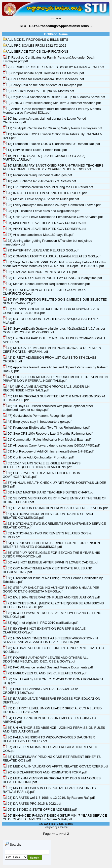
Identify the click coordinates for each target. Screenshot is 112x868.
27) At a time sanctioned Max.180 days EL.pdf (38, 235)
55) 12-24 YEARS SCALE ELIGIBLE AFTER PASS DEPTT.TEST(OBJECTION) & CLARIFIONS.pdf (42, 465)
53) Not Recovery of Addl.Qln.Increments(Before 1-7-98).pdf (48, 451)
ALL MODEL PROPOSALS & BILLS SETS (36, 40)
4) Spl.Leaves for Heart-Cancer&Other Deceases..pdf (43, 79)
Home (58, 18)
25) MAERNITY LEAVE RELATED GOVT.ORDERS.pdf (44, 223)
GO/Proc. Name (56, 34)
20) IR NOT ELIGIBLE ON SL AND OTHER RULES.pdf (45, 193)
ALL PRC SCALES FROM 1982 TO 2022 (35, 46)
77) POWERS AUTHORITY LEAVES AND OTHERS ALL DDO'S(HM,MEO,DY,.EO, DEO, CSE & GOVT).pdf (45, 660)
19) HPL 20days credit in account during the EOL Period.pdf (48, 187)
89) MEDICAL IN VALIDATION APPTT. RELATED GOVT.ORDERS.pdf (55, 766)
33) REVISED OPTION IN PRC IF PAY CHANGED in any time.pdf (52, 278)
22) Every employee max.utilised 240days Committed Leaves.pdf (52, 205)
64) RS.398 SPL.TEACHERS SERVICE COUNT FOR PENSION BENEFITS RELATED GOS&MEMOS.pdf (51, 545)
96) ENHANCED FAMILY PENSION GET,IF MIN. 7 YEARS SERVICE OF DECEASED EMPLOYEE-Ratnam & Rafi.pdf (55, 817)
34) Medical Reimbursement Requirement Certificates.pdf (46, 284)
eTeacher (63, 827)
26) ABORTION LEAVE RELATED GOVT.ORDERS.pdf (44, 229)
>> (61, 834)
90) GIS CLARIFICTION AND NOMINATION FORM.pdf (45, 772)
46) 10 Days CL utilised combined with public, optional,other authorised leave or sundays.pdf (48, 408)
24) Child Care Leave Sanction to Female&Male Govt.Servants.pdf (53, 217)
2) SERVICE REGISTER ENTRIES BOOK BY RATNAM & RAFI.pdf (53, 67)
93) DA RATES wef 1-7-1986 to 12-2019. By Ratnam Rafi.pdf (49, 798)
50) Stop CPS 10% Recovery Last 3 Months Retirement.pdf (48, 434)
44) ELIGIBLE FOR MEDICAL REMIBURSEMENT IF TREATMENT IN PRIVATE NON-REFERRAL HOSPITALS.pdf (55, 379)
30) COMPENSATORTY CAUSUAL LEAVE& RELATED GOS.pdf (52, 256)
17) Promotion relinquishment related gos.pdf (37, 175)
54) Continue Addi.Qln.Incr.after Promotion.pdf (38, 457)
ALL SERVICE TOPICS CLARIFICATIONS (36, 52)
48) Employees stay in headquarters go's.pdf (37, 422)
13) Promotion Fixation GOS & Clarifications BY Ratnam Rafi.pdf (51, 144)
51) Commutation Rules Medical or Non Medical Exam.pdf (47, 439)
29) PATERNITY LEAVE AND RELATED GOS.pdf (41, 250)
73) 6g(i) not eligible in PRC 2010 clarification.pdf (40, 623)
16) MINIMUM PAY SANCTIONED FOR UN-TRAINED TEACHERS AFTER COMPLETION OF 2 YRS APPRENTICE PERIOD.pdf (53, 167)
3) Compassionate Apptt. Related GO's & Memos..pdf (43, 73)
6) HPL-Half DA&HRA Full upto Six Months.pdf (38, 91)
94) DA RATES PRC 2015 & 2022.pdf (32, 804)
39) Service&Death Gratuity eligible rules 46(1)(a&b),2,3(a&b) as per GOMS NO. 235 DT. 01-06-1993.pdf (54, 330)
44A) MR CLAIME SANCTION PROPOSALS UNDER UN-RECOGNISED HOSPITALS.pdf (47, 388)
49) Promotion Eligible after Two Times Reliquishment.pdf (46, 428)
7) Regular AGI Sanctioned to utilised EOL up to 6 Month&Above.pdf (54, 97)
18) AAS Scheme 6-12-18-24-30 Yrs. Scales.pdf (39, 181)
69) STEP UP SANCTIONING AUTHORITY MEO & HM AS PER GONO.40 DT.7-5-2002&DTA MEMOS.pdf (51, 590)
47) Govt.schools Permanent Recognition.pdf (37, 416)
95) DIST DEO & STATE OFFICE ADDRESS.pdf (40, 810)
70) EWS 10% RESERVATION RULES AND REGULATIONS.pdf (51, 597)
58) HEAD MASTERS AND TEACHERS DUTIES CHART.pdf (49, 492)
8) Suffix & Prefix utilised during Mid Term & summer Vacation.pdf (52, 103)
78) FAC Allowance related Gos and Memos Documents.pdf (48, 667)
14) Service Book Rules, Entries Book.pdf (35, 150)
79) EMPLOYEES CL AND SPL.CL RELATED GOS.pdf (45, 673)
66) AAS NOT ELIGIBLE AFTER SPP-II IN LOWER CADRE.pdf (51, 562)
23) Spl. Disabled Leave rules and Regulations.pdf (41, 211)
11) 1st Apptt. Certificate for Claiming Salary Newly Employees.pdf (52, 128)
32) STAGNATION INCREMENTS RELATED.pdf (40, 272)
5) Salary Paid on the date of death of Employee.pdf (42, 85)
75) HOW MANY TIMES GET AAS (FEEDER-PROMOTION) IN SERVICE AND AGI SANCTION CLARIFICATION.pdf (50, 640)
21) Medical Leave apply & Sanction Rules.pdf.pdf (41, 199)
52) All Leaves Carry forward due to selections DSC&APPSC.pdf (51, 445)
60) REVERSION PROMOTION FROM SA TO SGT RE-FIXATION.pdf (55, 508)
